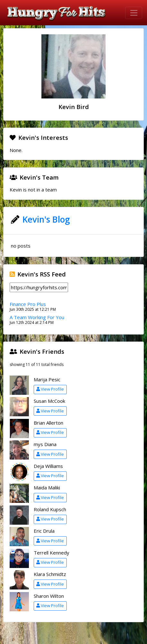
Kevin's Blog (46, 219)
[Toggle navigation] (134, 13)
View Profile (50, 389)
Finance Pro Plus (28, 304)
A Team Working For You (37, 317)
